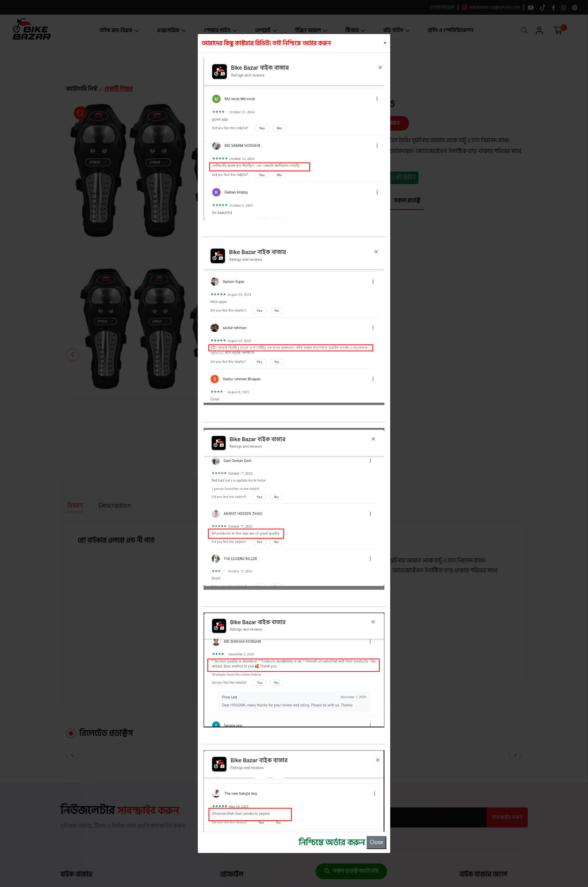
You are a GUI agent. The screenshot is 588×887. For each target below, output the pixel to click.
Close (376, 842)
